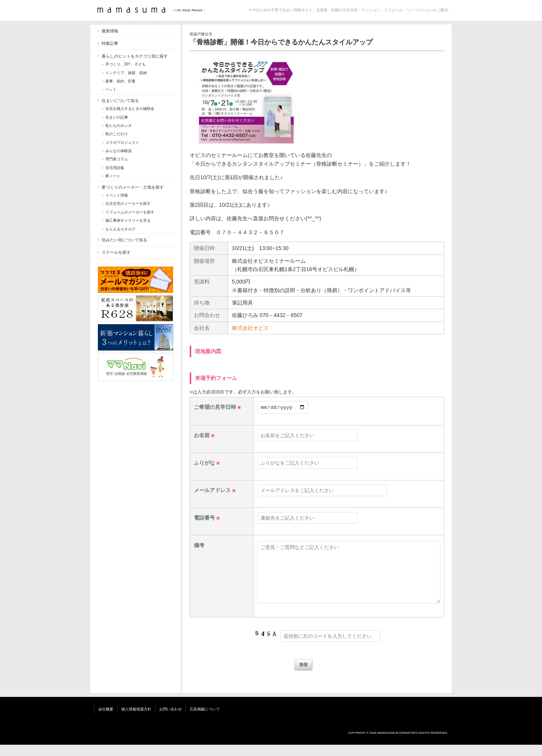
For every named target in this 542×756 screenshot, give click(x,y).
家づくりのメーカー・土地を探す (133, 187)
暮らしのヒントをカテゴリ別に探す (135, 56)
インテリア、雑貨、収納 (126, 73)
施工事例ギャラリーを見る (128, 220)
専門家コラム (117, 159)
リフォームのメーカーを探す (130, 212)
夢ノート (113, 176)
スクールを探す (116, 252)
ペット (111, 89)
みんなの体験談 (119, 151)
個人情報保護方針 (136, 720)
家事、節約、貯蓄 (120, 81)
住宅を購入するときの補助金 (130, 109)
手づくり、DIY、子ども (126, 64)
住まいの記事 (117, 117)
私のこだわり (117, 134)
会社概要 (106, 720)
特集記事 (110, 43)
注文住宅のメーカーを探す (128, 203)
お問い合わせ (171, 720)
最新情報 (110, 31)
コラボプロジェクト (122, 143)
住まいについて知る (120, 101)
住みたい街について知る (124, 240)
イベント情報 (117, 195)
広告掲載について (205, 720)
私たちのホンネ (119, 126)
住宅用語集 (115, 168)
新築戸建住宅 (201, 34)
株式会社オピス (250, 328)
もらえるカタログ (120, 229)
